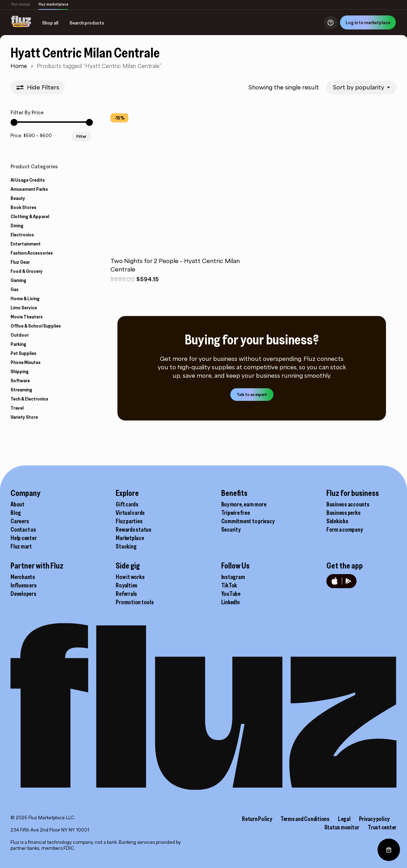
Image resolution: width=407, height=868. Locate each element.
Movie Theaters (27, 317)
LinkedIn (230, 593)
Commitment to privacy (248, 512)
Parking (18, 344)
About (18, 496)
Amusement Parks (29, 189)
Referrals (126, 585)
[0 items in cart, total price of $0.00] (389, 850)
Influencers (23, 577)
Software (20, 381)
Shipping (20, 371)
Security (231, 521)
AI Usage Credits (28, 180)
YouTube (231, 585)
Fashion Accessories (32, 253)
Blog (16, 504)
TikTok (229, 577)
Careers (20, 512)
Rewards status (134, 521)
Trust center (382, 819)
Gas (15, 289)
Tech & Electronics (29, 399)
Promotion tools (135, 593)
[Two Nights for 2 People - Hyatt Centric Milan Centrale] (178, 180)
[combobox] (361, 88)
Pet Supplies (23, 353)
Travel (17, 408)
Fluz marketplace (53, 4)
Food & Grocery (27, 271)
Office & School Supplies (36, 326)
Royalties (127, 577)
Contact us (23, 521)
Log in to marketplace (368, 22)
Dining (17, 226)
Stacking (126, 538)
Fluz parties (129, 512)
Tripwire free (236, 504)
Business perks (344, 504)
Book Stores (23, 207)
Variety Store (24, 417)
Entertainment (26, 244)
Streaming (21, 390)
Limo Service (24, 308)
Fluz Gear (20, 262)
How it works (130, 568)
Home (19, 66)
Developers (23, 585)
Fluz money (21, 4)
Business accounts (348, 496)
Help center (23, 529)
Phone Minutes (26, 362)
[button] (252, 395)
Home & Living (25, 298)
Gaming (18, 280)
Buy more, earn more (244, 496)
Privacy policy (374, 810)
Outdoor (20, 335)
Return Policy (257, 810)
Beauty (18, 198)
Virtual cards (130, 504)
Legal (344, 810)
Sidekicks (337, 512)
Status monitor (342, 819)
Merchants (23, 568)
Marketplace (130, 529)
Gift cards (127, 496)
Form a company (345, 521)
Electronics (22, 235)
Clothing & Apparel (30, 216)
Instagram (233, 568)
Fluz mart (21, 538)
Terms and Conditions (305, 810)
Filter (81, 136)
